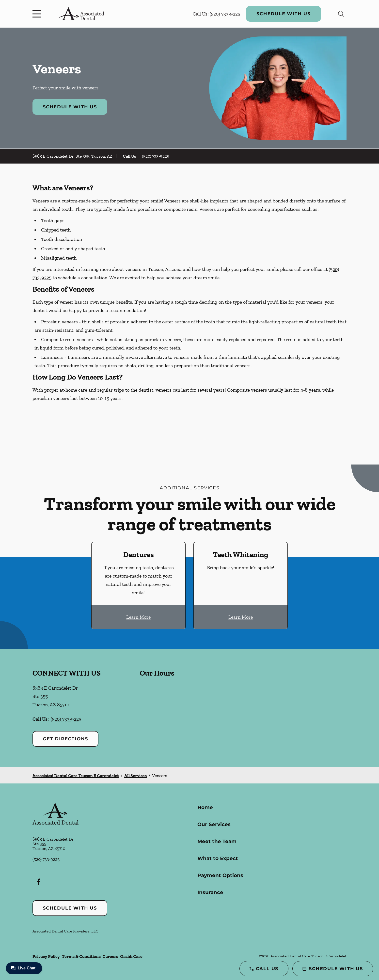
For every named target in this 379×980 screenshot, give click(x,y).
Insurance (210, 892)
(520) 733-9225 (156, 156)
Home (205, 807)
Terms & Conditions (81, 956)
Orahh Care (131, 956)
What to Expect (218, 858)
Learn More (138, 617)
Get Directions (65, 739)
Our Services (214, 824)
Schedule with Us (284, 14)
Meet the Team (217, 841)
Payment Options (220, 875)
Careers (110, 956)
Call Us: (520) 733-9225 (216, 14)
